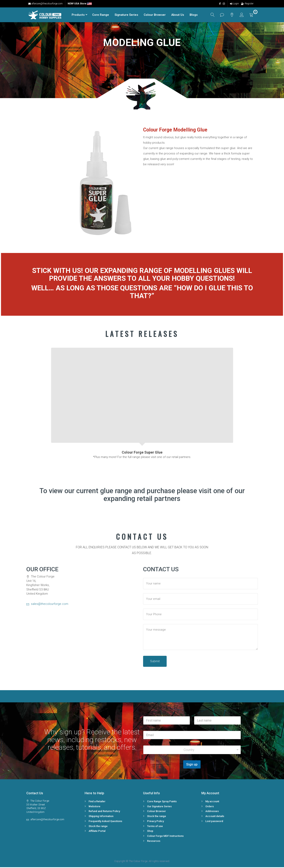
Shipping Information (101, 817)
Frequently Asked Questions (105, 822)
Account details (215, 817)
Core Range (99, 15)
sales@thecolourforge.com (47, 605)
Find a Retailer (97, 802)
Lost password (214, 822)
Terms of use (155, 827)
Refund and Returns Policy (104, 812)
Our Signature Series (159, 807)
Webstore (95, 807)
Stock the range (98, 827)
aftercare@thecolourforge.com (46, 4)
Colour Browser (153, 15)
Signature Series (125, 15)
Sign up (192, 765)
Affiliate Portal (97, 832)
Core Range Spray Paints (162, 802)
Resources (154, 842)
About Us (176, 15)
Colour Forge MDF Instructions (165, 837)
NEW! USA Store (80, 4)
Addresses (212, 812)
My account (212, 802)
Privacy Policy (155, 822)
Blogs (192, 15)
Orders (210, 807)
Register (247, 4)
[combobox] (192, 751)
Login (234, 4)
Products (77, 15)
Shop (150, 832)
